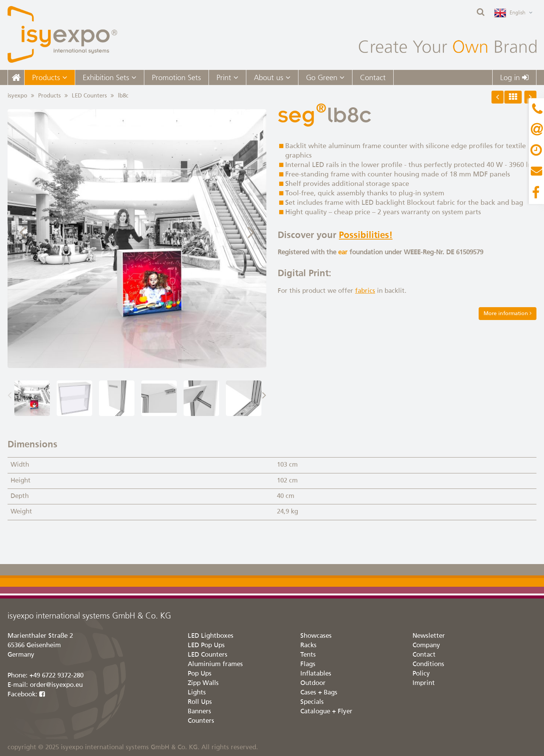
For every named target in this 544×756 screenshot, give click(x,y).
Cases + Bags (319, 693)
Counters (201, 721)
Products (50, 77)
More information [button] (508, 313)
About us (272, 77)
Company (426, 645)
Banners (199, 712)
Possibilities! (366, 235)
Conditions (428, 664)
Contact (373, 77)
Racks (308, 645)
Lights (197, 693)
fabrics (365, 291)
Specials (312, 702)
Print (227, 77)
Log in (514, 77)
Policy (421, 674)
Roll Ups (200, 702)
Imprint (424, 683)
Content (536, 151)
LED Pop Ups (206, 645)
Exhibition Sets (110, 77)
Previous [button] (23, 231)
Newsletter (429, 636)
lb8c (123, 96)
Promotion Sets (176, 77)
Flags (308, 664)
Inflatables (316, 674)
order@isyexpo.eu (56, 685)
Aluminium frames (215, 664)
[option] (137, 239)
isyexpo (17, 96)
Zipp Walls (203, 683)
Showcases (316, 636)
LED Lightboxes (211, 636)
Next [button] (251, 231)
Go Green (325, 77)
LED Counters (89, 96)
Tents (308, 655)
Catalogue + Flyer (326, 712)
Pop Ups (200, 674)
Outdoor (313, 683)
